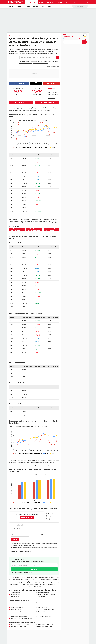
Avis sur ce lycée (52, 98)
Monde (43, 6)
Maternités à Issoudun (42, 614)
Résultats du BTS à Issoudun (44, 626)
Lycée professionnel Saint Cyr (34, 61)
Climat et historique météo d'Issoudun (21, 619)
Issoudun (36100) (15, 592)
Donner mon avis (27, 518)
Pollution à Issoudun (16, 610)
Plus (75, 2)
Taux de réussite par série (54, 94)
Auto (67, 2)
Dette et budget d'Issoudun (44, 605)
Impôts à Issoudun (41, 607)
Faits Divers (27, 6)
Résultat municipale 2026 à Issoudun (21, 624)
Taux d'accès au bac (53, 96)
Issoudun (30, 35)
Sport (41, 2)
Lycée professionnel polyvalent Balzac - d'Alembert (34, 63)
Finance (59, 2)
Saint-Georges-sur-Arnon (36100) (45, 594)
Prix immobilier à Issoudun (44, 616)
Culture (50, 2)
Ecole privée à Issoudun (43, 612)
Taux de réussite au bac (53, 92)
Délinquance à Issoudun (17, 607)
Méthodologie (37, 94)
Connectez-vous (46, 535)
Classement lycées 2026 (19, 35)
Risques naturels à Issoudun (18, 612)
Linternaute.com (68, 39)
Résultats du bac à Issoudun (18, 626)
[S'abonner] (75, 42)
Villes (49, 6)
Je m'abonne (33, 569)
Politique (11, 6)
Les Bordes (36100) (16, 594)
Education (36, 6)
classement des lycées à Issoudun (42, 50)
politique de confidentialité (27, 551)
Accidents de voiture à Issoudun (19, 616)
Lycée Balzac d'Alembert (51, 61)
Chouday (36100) (15, 597)
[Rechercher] (80, 6)
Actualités (31, 2)
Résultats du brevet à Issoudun (45, 624)
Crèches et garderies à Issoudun (45, 610)
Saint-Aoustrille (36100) (43, 592)
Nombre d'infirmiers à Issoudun (19, 614)
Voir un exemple (83, 39)
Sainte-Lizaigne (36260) (43, 597)
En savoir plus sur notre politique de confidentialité (22, 572)
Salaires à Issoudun (42, 603)
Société (19, 6)
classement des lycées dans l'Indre (19, 111)
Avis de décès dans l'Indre (18, 605)
